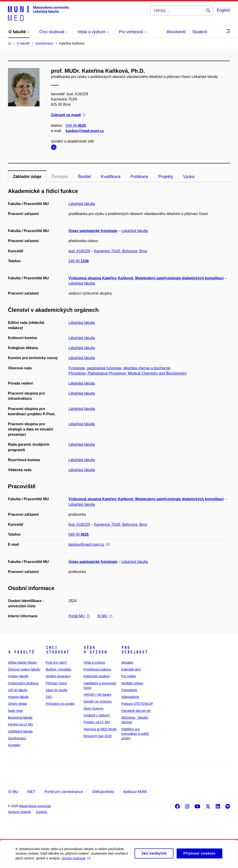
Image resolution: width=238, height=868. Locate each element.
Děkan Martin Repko (23, 663)
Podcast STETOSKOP (137, 704)
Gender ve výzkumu (98, 701)
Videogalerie (130, 697)
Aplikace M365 (135, 792)
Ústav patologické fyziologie (93, 231)
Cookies (41, 812)
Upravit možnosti (76, 860)
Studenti (200, 32)
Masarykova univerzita (35, 806)
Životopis (60, 177)
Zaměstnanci (17, 738)
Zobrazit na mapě (68, 115)
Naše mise (15, 711)
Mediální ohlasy (132, 683)
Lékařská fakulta (82, 204)
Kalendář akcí (131, 669)
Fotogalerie (129, 690)
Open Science (93, 708)
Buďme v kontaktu (59, 669)
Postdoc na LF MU (97, 722)
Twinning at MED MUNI (100, 729)
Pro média (128, 676)
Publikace (139, 177)
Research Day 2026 (98, 736)
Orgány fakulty (18, 676)
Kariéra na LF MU (20, 724)
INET (31, 792)
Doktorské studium (97, 676)
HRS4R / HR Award (97, 695)
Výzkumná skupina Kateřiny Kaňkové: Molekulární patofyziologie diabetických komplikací (146, 278)
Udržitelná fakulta (20, 731)
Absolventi (176, 32)
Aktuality (127, 663)
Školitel (84, 177)
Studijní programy (58, 676)
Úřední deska (17, 704)
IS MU (105, 616)
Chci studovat (58, 650)
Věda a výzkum (95, 650)
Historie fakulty (18, 697)
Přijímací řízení (56, 683)
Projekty (166, 177)
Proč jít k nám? (56, 663)
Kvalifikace (111, 177)
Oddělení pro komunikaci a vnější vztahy (135, 734)
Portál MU (79, 616)
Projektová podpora (97, 669)
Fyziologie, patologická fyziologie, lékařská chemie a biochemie (119, 368)
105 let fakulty (18, 690)
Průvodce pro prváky (60, 704)
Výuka (189, 177)
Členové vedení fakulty (24, 669)
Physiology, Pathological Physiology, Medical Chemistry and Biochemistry (128, 373)
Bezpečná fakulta (20, 718)
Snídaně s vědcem (97, 715)
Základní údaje (27, 177)
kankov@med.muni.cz (85, 131)
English (223, 10)
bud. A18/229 (79, 251)
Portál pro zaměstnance (64, 792)
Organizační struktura (23, 683)
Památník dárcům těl (136, 711)
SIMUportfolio (103, 792)
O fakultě (21, 652)
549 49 (76, 126)
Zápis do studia (56, 690)
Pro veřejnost (134, 650)
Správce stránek (19, 812)
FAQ (49, 697)
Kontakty (14, 745)
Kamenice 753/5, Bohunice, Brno (120, 251)
